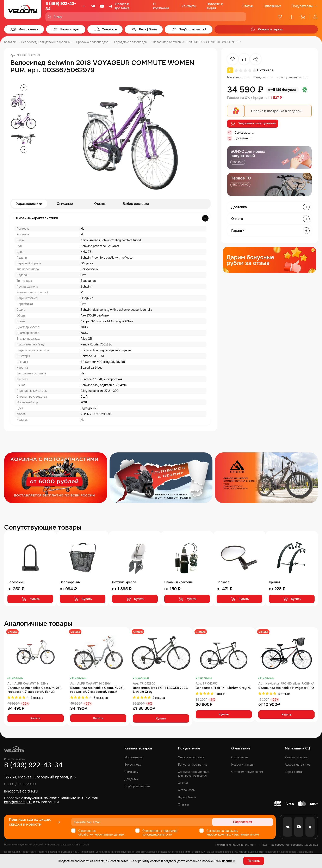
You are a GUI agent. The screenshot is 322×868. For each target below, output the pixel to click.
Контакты (189, 6)
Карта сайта (293, 772)
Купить (30, 599)
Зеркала (223, 582)
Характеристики (29, 204)
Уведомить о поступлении (253, 124)
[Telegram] (111, 6)
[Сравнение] (291, 17)
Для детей (131, 779)
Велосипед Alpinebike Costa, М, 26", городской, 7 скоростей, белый (35, 690)
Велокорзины (70, 582)
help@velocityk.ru (18, 802)
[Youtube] (102, 6)
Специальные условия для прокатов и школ (193, 774)
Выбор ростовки (136, 204)
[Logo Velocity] (23, 11)
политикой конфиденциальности (160, 833)
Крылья (275, 582)
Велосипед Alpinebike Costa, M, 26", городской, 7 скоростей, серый (97, 690)
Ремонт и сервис (297, 757)
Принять (254, 861)
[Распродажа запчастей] (56, 478)
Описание (65, 204)
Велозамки (16, 582)
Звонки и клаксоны (179, 582)
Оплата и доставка (122, 6)
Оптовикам (272, 6)
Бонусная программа (193, 765)
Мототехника (134, 757)
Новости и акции (215, 6)
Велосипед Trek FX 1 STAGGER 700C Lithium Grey (160, 690)
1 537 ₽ (276, 98)
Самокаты (131, 772)
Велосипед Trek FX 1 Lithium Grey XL (223, 688)
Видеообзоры (187, 797)
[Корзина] (303, 17)
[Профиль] (314, 17)
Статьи (248, 6)
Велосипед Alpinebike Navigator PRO (286, 688)
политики (229, 861)
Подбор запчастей (137, 786)
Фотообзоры (187, 790)
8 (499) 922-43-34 (61, 6)
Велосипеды (133, 765)
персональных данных (109, 834)
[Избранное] (280, 17)
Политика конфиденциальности (236, 845)
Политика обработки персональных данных (290, 845)
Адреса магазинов (298, 765)
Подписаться (257, 822)
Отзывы (100, 204)
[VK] (93, 6)
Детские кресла (124, 582)
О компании (161, 6)
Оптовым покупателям (247, 772)
